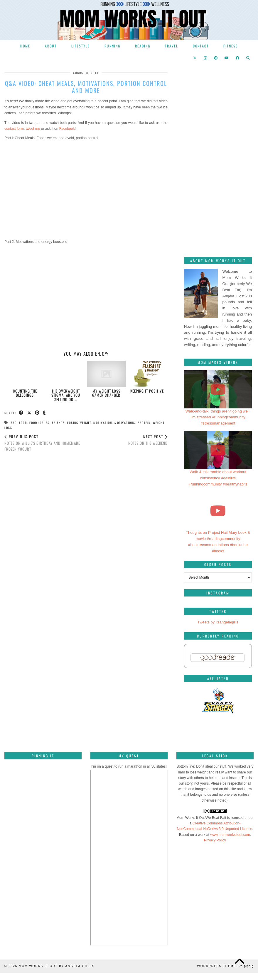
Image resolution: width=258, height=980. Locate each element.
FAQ (14, 423)
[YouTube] (227, 58)
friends (58, 423)
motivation (103, 423)
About (51, 46)
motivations (125, 423)
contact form (14, 129)
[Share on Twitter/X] (29, 413)
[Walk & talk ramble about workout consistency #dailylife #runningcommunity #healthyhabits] (218, 450)
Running (112, 46)
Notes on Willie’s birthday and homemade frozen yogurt (45, 443)
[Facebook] (238, 58)
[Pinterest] (216, 58)
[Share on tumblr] (44, 413)
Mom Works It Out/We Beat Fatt (201, 818)
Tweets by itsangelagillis (218, 622)
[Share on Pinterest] (37, 413)
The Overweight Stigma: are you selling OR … (66, 395)
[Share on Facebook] (22, 413)
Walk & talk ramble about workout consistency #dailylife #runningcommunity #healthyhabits (218, 478)
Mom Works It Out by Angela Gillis (57, 966)
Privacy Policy (215, 840)
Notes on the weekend (148, 440)
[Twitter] (195, 58)
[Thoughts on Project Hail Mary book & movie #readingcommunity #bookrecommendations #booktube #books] (218, 511)
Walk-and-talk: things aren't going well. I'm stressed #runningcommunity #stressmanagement (218, 417)
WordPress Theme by (225, 966)
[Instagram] (206, 58)
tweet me (33, 129)
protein (144, 423)
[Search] (248, 58)
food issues (39, 423)
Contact (201, 46)
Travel (172, 46)
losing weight (79, 423)
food (23, 423)
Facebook (67, 129)
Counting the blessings (25, 393)
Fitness (231, 46)
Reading (143, 46)
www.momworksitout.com (230, 835)
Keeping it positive (147, 391)
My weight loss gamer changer (106, 393)
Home (25, 46)
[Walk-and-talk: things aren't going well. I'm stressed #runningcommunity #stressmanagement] (218, 389)
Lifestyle (81, 46)
